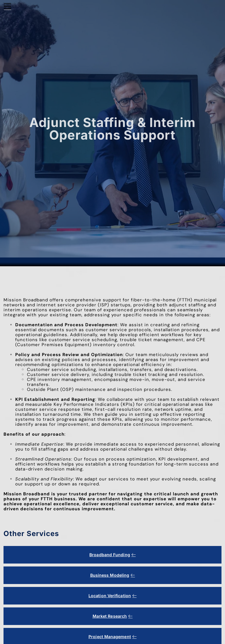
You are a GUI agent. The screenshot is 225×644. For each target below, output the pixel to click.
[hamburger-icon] (7, 7)
